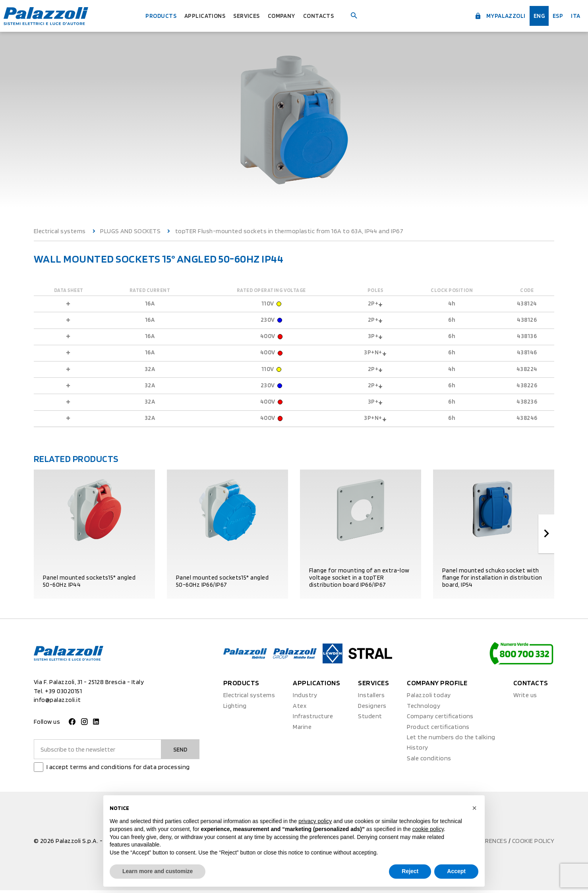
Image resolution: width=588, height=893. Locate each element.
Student (370, 718)
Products (152, 16)
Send (179, 751)
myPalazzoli (489, 15)
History (417, 750)
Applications (201, 16)
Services (248, 16)
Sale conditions (429, 761)
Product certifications (438, 729)
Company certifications (440, 718)
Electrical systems (60, 231)
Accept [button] (456, 871)
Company (288, 16)
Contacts (329, 16)
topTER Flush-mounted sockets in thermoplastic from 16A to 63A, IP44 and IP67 (289, 231)
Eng (533, 16)
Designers (372, 708)
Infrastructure (313, 718)
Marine (302, 729)
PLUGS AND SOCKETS (130, 231)
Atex (300, 708)
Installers (371, 698)
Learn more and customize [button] (158, 871)
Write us (525, 698)
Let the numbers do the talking (451, 739)
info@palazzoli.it (57, 702)
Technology (424, 708)
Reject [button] (410, 871)
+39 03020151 (63, 693)
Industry (305, 698)
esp (554, 16)
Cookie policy (533, 843)
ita (573, 16)
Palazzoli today (429, 698)
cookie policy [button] (428, 829)
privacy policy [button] (315, 821)
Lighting (235, 708)
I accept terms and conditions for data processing (118, 769)
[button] (474, 808)
